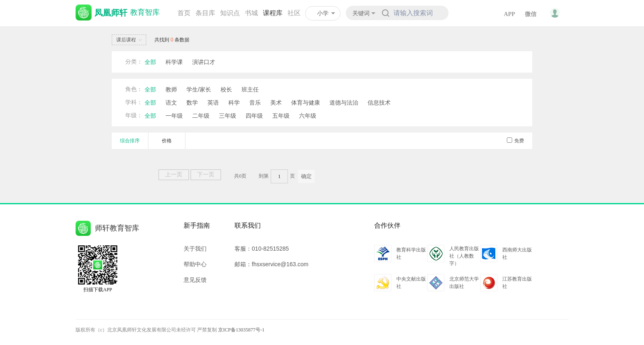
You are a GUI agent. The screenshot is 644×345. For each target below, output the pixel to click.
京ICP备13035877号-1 (241, 330)
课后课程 (130, 40)
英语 (213, 103)
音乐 (255, 103)
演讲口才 (204, 62)
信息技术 (379, 103)
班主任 (250, 89)
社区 (294, 13)
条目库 (205, 13)
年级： (134, 115)
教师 (171, 89)
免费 (515, 141)
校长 (226, 89)
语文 (171, 103)
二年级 (201, 116)
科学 (234, 103)
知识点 (230, 13)
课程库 (273, 13)
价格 (167, 141)
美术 (276, 103)
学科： (134, 102)
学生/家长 (199, 89)
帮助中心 (195, 264)
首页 (184, 13)
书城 (251, 13)
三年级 (228, 116)
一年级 (174, 116)
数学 (192, 103)
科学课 (174, 62)
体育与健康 (306, 103)
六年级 (308, 116)
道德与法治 (344, 103)
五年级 (281, 116)
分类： (134, 62)
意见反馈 (195, 280)
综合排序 (130, 141)
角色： (134, 89)
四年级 (254, 116)
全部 (150, 62)
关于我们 (195, 249)
